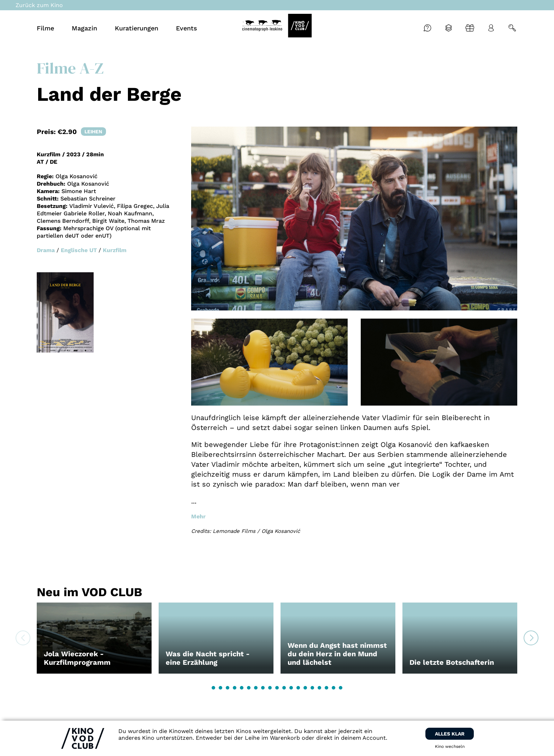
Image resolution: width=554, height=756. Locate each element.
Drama (46, 250)
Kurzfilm (115, 250)
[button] (213, 688)
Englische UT (79, 250)
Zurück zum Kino (39, 5)
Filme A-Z (70, 68)
